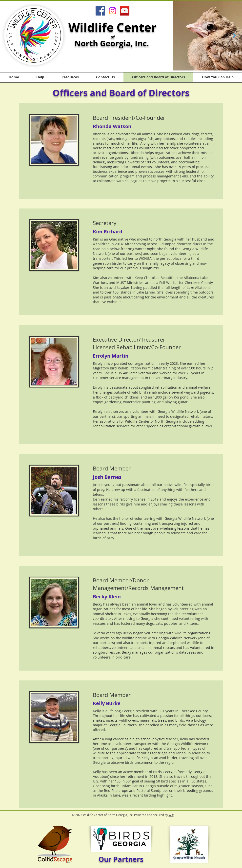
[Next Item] (234, 35)
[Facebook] (100, 11)
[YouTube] (125, 11)
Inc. (143, 43)
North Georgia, (105, 43)
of (113, 37)
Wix (171, 815)
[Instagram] (112, 11)
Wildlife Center (112, 27)
